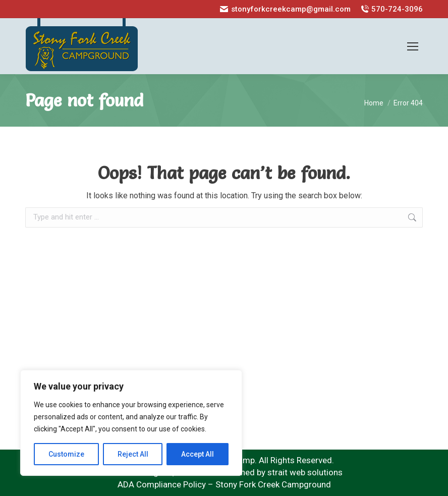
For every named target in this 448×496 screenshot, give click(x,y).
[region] (131, 423)
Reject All (133, 454)
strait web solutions (305, 472)
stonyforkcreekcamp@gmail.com (285, 9)
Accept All (198, 454)
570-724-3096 (392, 9)
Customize (66, 454)
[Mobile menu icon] (413, 46)
